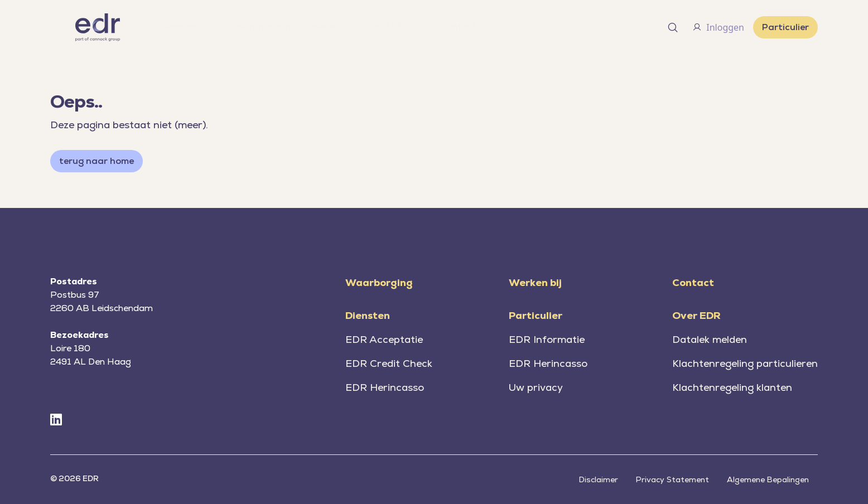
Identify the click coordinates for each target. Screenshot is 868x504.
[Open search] (673, 27)
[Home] (98, 27)
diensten (189, 26)
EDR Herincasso (385, 387)
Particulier (785, 27)
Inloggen (718, 27)
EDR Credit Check (389, 363)
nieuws (327, 26)
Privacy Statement (672, 479)
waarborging (264, 26)
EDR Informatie (547, 339)
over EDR (392, 26)
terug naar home (97, 161)
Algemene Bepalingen (768, 479)
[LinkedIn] (56, 420)
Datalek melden (710, 339)
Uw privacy (536, 387)
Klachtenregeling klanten (732, 387)
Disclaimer (599, 479)
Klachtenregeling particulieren (745, 363)
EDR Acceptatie (384, 339)
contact (459, 26)
